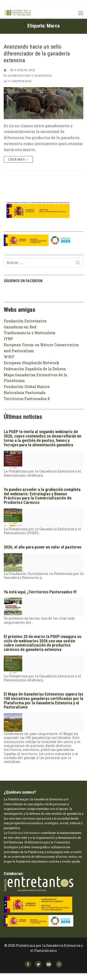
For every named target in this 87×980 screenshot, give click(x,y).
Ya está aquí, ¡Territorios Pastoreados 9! (40, 592)
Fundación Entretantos (25, 321)
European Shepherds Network (31, 363)
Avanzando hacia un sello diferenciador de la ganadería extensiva (37, 53)
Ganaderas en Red (20, 327)
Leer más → (18, 159)
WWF (9, 357)
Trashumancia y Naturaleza (29, 333)
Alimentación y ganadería (28, 76)
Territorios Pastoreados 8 (27, 399)
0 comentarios (18, 81)
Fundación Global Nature (27, 387)
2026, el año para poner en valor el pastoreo (43, 547)
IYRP (8, 339)
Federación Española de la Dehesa (35, 369)
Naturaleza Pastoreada (25, 393)
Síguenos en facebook (23, 281)
